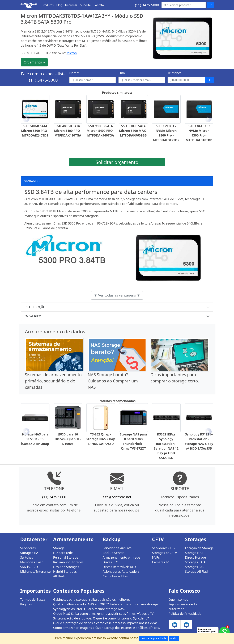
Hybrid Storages (65, 571)
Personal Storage (66, 557)
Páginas (26, 604)
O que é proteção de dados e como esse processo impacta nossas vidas (105, 623)
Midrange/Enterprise (35, 571)
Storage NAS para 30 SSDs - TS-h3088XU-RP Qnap (35, 439)
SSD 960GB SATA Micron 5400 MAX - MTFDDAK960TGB (133, 131)
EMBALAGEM (33, 316)
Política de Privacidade (185, 614)
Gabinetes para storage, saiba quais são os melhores (92, 599)
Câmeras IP (160, 562)
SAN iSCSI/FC (30, 567)
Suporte (86, 5)
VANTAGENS (32, 181)
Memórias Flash (32, 562)
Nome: (74, 73)
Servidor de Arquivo (117, 548)
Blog (59, 5)
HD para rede (63, 553)
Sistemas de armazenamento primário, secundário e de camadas (53, 381)
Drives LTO (111, 562)
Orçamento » (34, 62)
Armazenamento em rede (121, 557)
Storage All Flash (197, 571)
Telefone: (174, 73)
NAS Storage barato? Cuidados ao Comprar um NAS (113, 381)
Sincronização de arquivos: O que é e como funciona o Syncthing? (101, 618)
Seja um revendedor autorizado (183, 607)
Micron (72, 53)
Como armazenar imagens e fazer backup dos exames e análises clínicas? (107, 628)
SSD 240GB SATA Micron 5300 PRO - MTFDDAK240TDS (35, 131)
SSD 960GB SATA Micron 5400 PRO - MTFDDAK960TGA (101, 131)
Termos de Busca (33, 599)
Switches (27, 557)
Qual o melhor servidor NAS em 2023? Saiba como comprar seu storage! (106, 604)
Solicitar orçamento (117, 162)
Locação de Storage (199, 548)
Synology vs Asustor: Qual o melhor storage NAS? (89, 609)
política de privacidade (154, 638)
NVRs (156, 557)
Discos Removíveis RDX (120, 567)
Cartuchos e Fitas (115, 576)
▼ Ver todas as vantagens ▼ (117, 295)
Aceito (174, 638)
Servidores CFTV (164, 548)
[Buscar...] (184, 5)
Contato (99, 5)
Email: (123, 73)
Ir (210, 5)
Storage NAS (194, 553)
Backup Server (113, 553)
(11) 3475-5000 (147, 5)
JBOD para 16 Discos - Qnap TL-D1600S (68, 439)
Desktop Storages (66, 567)
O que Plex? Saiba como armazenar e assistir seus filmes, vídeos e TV (103, 614)
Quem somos (178, 599)
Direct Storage (196, 557)
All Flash (59, 576)
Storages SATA (195, 562)
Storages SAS (195, 567)
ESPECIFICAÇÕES (35, 307)
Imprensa (71, 5)
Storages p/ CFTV (165, 553)
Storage (59, 548)
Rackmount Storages (68, 562)
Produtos (48, 5)
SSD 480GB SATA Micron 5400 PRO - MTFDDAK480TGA (68, 131)
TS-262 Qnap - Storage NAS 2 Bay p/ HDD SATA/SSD (101, 439)
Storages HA (29, 553)
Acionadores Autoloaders (121, 571)
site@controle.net (117, 497)
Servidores (28, 548)
